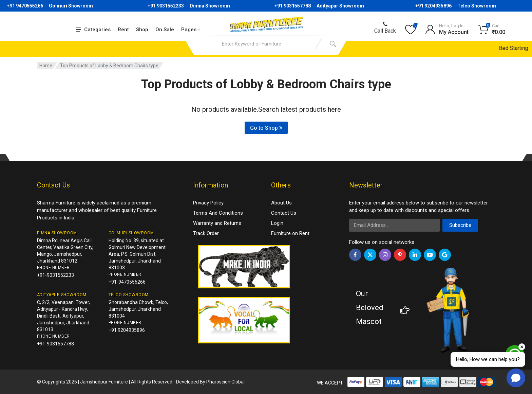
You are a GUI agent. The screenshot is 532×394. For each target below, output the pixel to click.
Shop (142, 30)
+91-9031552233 (55, 275)
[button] (516, 378)
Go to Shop (266, 128)
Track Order (206, 233)
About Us (281, 203)
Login (277, 223)
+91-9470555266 (127, 282)
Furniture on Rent (290, 233)
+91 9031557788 (293, 6)
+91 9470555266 (25, 6)
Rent (123, 30)
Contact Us (284, 213)
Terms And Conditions (218, 213)
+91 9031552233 (166, 6)
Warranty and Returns (217, 223)
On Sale (165, 30)
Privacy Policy (208, 203)
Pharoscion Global (225, 382)
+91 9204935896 (433, 6)
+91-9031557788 (55, 344)
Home (46, 66)
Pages (191, 30)
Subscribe (460, 225)
